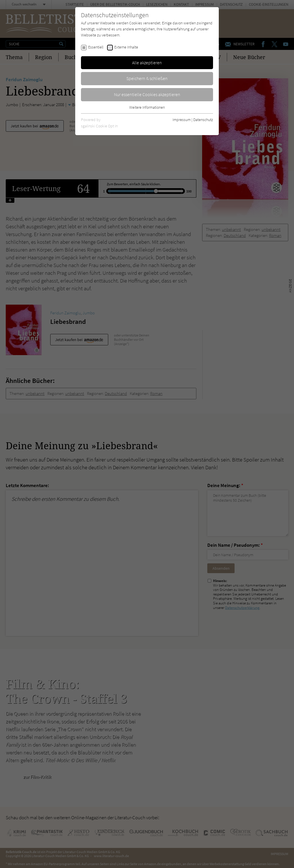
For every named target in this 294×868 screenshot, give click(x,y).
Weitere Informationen (147, 107)
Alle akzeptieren (147, 63)
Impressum (182, 120)
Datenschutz (203, 120)
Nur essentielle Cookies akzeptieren (147, 94)
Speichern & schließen (147, 78)
